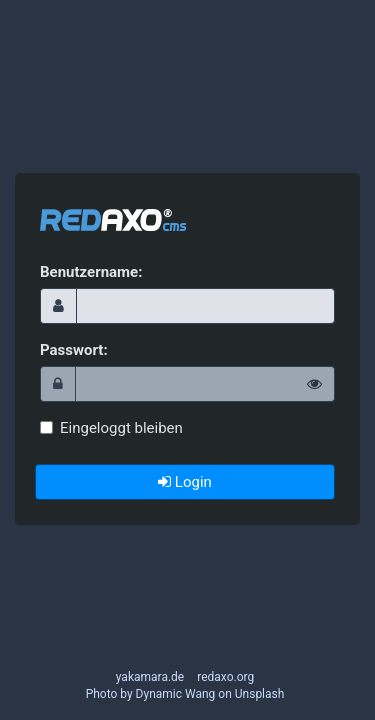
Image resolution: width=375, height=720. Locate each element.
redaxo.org (225, 677)
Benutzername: (91, 272)
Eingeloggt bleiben (111, 428)
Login (185, 482)
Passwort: (74, 350)
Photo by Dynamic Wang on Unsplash (185, 694)
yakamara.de (150, 677)
